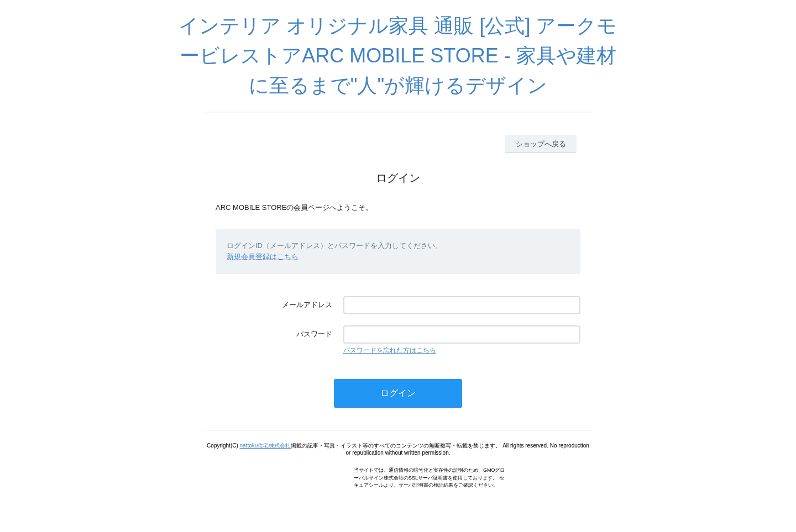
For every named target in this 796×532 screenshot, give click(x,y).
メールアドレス (307, 305)
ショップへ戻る (541, 144)
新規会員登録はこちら (263, 257)
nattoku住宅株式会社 (266, 446)
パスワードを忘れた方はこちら (390, 350)
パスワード (314, 334)
